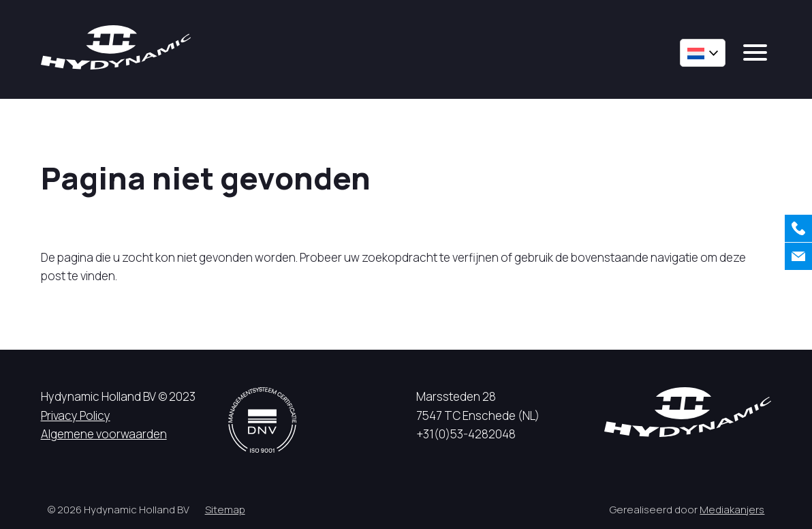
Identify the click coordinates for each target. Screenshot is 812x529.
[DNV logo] (262, 420)
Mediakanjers (732, 510)
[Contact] (798, 256)
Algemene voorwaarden (104, 434)
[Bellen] (798, 228)
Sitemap (225, 510)
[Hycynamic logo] (116, 47)
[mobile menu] (755, 52)
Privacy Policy (76, 415)
